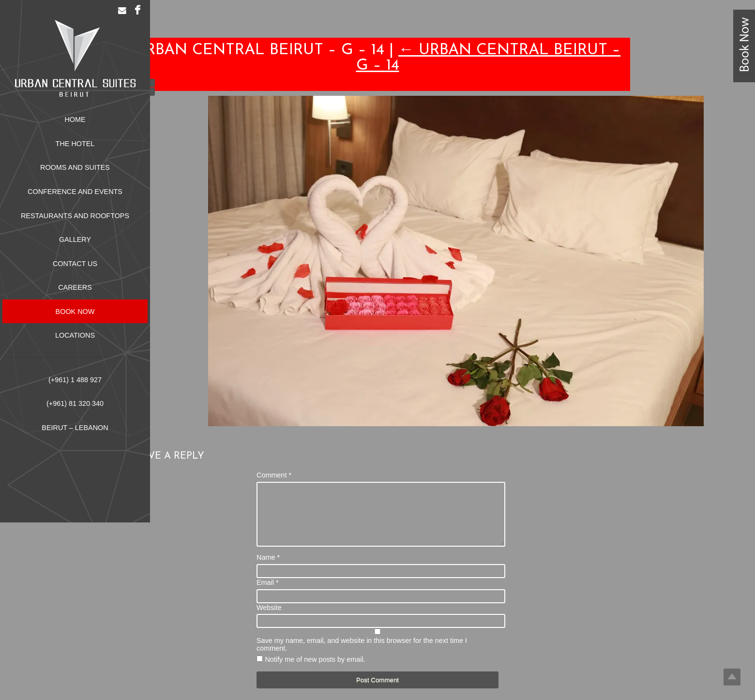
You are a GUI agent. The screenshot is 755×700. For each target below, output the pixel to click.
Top (732, 677)
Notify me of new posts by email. (315, 671)
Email (268, 594)
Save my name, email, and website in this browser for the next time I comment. (362, 656)
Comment (274, 475)
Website (269, 619)
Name (268, 569)
